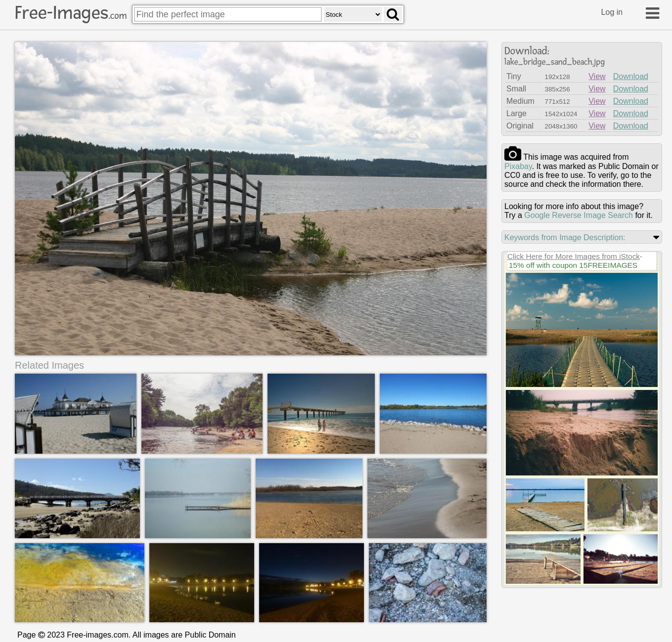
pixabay (518, 166)
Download (631, 76)
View (597, 76)
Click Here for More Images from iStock (574, 256)
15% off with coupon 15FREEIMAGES (573, 265)
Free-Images (71, 13)
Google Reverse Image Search (579, 215)
